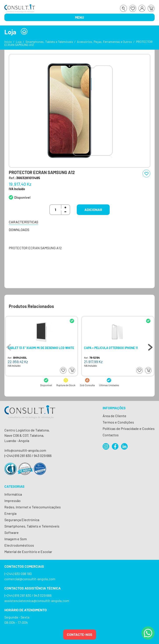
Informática (13, 494)
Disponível (22, 197)
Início (8, 42)
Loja (19, 42)
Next (150, 346)
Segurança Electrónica (22, 520)
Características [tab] (23, 222)
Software (12, 532)
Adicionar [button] (93, 210)
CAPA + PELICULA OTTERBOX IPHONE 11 (111, 348)
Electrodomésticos (19, 545)
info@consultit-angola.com (25, 450)
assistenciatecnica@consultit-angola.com (37, 601)
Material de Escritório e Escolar (28, 552)
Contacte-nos (80, 634)
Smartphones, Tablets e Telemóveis (49, 42)
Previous (9, 346)
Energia (10, 513)
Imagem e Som (16, 539)
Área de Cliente (114, 416)
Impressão (13, 501)
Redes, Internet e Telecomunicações (33, 507)
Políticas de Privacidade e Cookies (129, 428)
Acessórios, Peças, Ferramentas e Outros (105, 42)
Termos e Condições (118, 422)
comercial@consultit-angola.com (30, 579)
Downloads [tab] (19, 230)
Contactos (111, 435)
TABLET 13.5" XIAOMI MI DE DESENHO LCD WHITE (41, 348)
